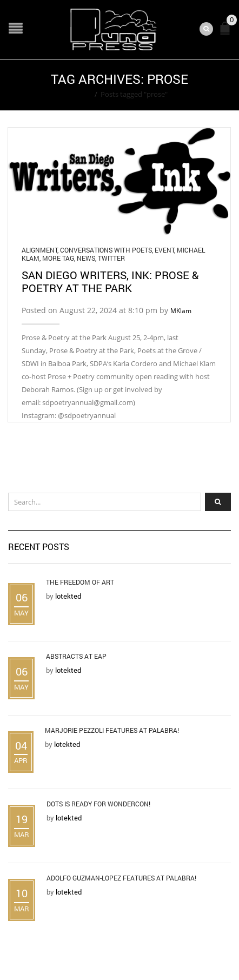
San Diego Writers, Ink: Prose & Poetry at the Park (110, 281)
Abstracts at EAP (76, 656)
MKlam (181, 311)
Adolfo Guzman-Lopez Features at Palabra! (121, 878)
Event (164, 250)
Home (81, 94)
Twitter (111, 258)
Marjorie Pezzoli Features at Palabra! (112, 730)
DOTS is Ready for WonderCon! (98, 804)
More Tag (58, 258)
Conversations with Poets (106, 250)
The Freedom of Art (80, 582)
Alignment (39, 250)
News (86, 258)
